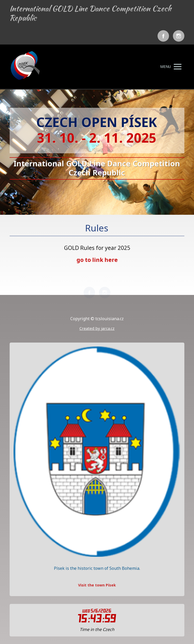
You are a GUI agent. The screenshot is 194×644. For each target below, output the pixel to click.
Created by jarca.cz (97, 328)
